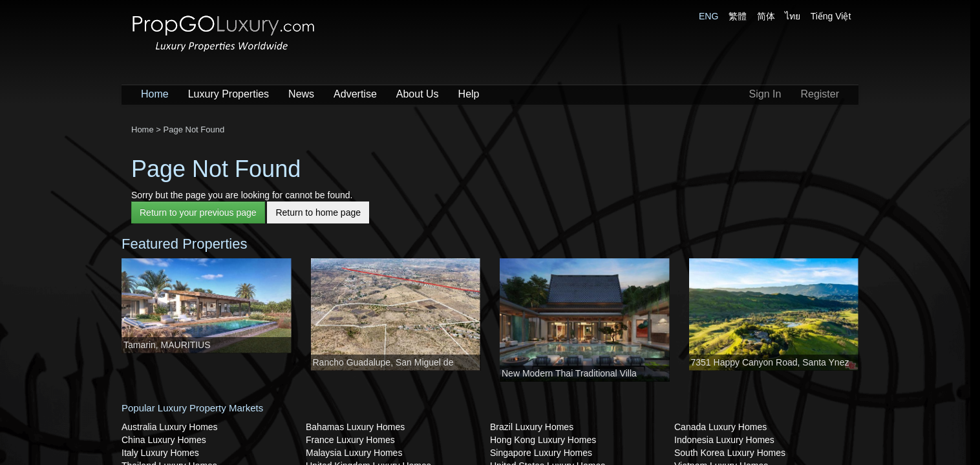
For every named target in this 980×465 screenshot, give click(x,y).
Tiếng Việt (831, 16)
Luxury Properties (229, 94)
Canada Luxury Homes (720, 427)
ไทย (793, 16)
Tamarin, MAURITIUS (167, 345)
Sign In (765, 94)
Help (469, 94)
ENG (708, 16)
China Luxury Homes (164, 440)
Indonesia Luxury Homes (724, 440)
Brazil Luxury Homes (532, 427)
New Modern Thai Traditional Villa (569, 373)
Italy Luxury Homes (160, 453)
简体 (766, 16)
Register (820, 94)
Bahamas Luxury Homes (355, 427)
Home (155, 94)
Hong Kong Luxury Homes (543, 440)
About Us (418, 94)
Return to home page (318, 212)
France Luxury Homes (350, 440)
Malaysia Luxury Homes (354, 453)
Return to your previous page (198, 212)
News (301, 94)
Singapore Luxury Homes (541, 453)
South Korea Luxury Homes (730, 453)
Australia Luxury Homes (170, 427)
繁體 (738, 16)
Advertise (355, 94)
